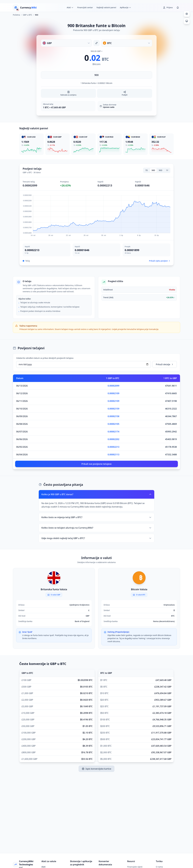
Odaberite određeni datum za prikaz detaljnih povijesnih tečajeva (45, 358)
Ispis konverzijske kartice (96, 769)
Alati (43, 867)
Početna (16, 15)
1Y (167, 170)
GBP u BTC (27, 15)
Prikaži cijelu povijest (160, 261)
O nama (159, 867)
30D (153, 170)
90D (161, 170)
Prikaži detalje (165, 364)
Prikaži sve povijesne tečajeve (97, 464)
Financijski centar (85, 7)
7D (146, 170)
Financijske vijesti (135, 867)
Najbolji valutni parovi (106, 7)
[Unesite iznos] (96, 75)
